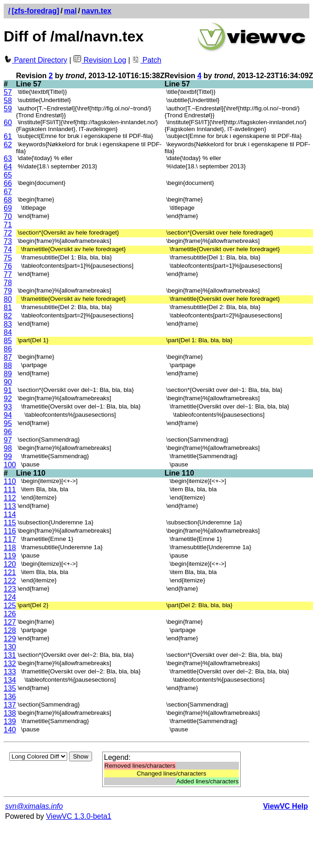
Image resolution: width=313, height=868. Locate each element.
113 (10, 506)
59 (8, 109)
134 (10, 680)
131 (10, 655)
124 (10, 597)
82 (8, 316)
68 (8, 200)
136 (10, 697)
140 (10, 730)
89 (8, 374)
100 (10, 465)
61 (8, 136)
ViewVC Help (285, 806)
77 (8, 274)
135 (10, 688)
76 (8, 266)
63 (8, 158)
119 (10, 556)
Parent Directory (35, 60)
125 (10, 606)
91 (8, 390)
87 (8, 357)
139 (10, 721)
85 (8, 341)
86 (8, 349)
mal (70, 11)
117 (10, 539)
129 (10, 639)
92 (8, 399)
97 (8, 440)
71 (8, 225)
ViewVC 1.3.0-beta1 (79, 816)
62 (8, 145)
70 (8, 216)
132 (10, 664)
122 (10, 581)
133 (10, 672)
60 (8, 123)
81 (8, 308)
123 (10, 589)
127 (10, 622)
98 (8, 448)
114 (10, 514)
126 (10, 614)
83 (8, 324)
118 (10, 548)
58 (8, 101)
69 (8, 208)
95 (8, 423)
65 (8, 175)
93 (8, 407)
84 (8, 332)
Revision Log (100, 60)
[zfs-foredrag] (35, 11)
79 (8, 291)
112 (10, 498)
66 (8, 183)
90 (8, 382)
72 (8, 233)
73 (8, 241)
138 (10, 713)
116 (10, 531)
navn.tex (96, 11)
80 (8, 299)
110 (10, 481)
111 (10, 490)
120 (10, 564)
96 (8, 432)
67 (8, 192)
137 (10, 705)
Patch (147, 60)
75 (8, 258)
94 (8, 415)
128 (10, 630)
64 (8, 167)
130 (10, 647)
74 (8, 250)
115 (10, 523)
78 (8, 283)
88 (8, 365)
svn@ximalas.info (34, 806)
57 (8, 92)
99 (8, 457)
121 (10, 572)
